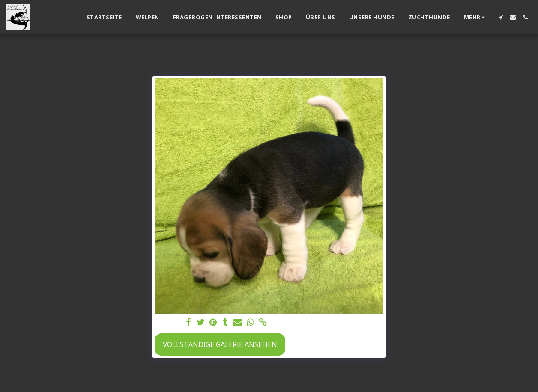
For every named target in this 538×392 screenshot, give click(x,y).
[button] (501, 17)
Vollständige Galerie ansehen (220, 344)
